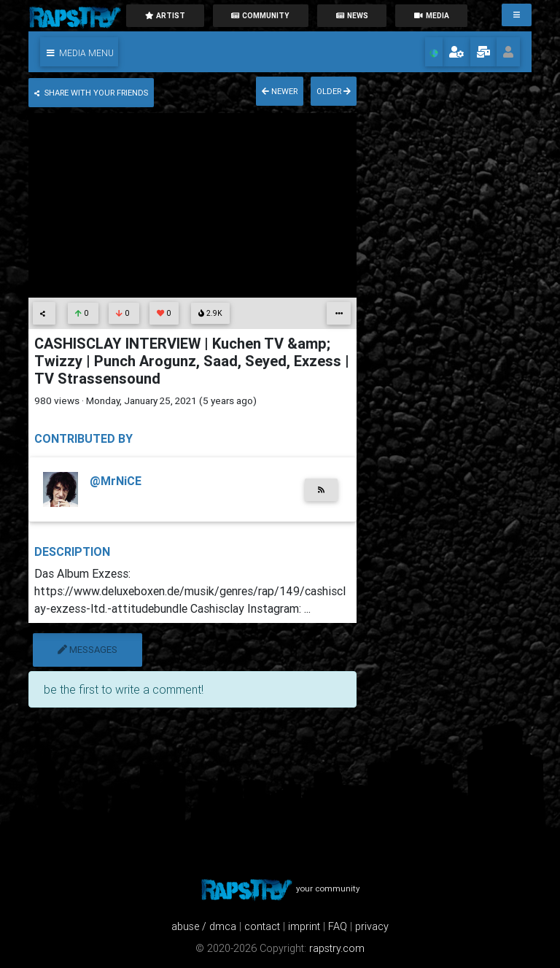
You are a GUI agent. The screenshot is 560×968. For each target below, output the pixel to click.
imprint (304, 926)
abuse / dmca (204, 926)
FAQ (338, 926)
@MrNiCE (116, 481)
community (260, 16)
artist (165, 16)
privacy (372, 926)
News (352, 16)
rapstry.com (337, 948)
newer (280, 91)
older (334, 91)
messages (87, 650)
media (432, 16)
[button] (79, 52)
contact (262, 926)
